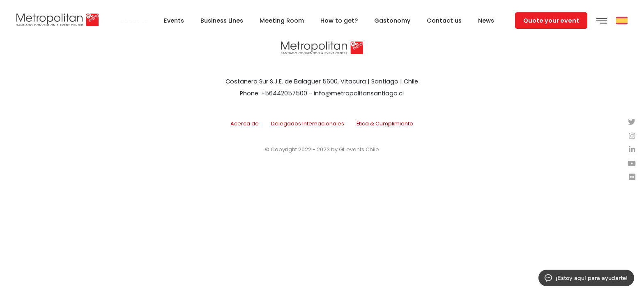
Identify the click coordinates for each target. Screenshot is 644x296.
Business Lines (222, 21)
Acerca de (245, 124)
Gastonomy (392, 21)
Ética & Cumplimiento (385, 124)
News (486, 21)
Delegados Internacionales (308, 124)
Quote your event (551, 21)
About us (134, 21)
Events (174, 21)
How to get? (339, 21)
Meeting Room (282, 21)
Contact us (444, 21)
